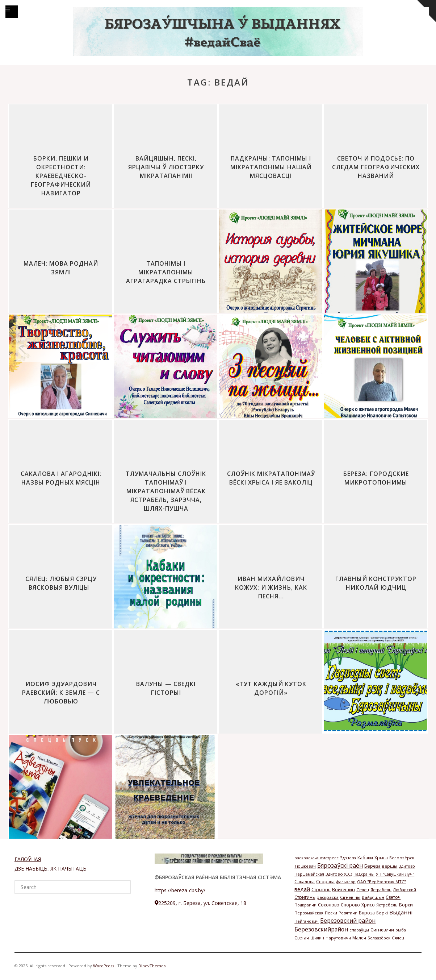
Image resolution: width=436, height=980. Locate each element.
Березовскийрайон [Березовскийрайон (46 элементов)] (321, 929)
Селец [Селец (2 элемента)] (363, 890)
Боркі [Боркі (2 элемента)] (382, 913)
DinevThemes (152, 966)
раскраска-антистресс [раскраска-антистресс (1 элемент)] (316, 858)
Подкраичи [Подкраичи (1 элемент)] (305, 905)
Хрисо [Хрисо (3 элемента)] (368, 905)
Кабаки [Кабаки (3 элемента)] (365, 858)
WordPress (104, 966)
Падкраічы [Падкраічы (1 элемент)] (364, 874)
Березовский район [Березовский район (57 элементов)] (348, 921)
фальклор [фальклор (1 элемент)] (346, 882)
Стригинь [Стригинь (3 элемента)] (305, 897)
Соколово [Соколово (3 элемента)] (329, 905)
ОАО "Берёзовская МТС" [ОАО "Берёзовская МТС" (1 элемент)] (381, 882)
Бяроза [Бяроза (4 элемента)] (367, 913)
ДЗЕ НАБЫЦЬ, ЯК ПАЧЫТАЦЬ (51, 869)
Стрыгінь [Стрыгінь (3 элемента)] (321, 890)
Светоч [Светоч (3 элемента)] (393, 897)
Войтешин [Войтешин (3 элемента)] (343, 890)
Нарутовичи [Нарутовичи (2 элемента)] (338, 938)
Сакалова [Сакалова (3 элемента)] (305, 882)
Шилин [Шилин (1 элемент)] (317, 938)
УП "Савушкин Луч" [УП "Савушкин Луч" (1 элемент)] (395, 874)
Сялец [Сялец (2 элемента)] (398, 938)
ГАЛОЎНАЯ (28, 859)
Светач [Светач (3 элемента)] (302, 938)
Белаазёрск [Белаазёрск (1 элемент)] (379, 938)
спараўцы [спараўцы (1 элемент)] (359, 930)
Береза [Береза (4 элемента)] (372, 866)
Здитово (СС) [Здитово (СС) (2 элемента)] (339, 874)
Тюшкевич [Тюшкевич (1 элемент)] (305, 866)
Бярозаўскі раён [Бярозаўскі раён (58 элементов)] (340, 865)
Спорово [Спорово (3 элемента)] (350, 905)
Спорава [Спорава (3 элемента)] (325, 882)
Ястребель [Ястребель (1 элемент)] (387, 905)
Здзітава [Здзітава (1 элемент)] (348, 858)
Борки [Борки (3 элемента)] (406, 905)
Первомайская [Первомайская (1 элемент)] (309, 913)
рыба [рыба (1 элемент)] (401, 930)
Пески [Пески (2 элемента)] (331, 913)
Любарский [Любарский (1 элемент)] (404, 890)
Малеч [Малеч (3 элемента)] (359, 938)
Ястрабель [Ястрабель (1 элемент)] (381, 890)
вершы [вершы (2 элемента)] (390, 866)
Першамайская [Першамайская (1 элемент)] (309, 874)
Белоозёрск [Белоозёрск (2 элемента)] (402, 858)
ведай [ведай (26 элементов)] (302, 889)
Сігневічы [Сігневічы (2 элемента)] (350, 897)
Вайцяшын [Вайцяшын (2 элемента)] (373, 897)
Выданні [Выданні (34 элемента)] (401, 912)
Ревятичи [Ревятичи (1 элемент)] (348, 913)
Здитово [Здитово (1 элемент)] (407, 866)
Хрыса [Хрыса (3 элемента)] (381, 858)
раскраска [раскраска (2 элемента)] (328, 897)
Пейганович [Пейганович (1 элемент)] (307, 921)
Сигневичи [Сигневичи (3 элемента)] (382, 930)
